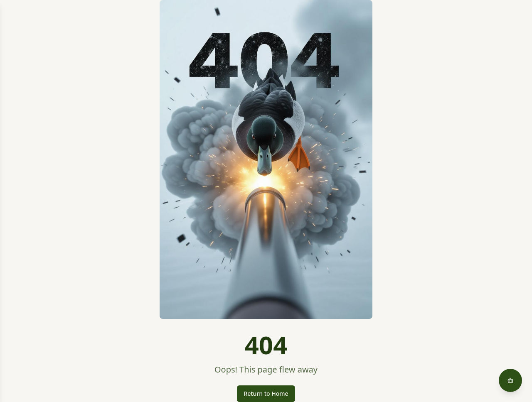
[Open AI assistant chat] (510, 380)
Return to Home (266, 393)
